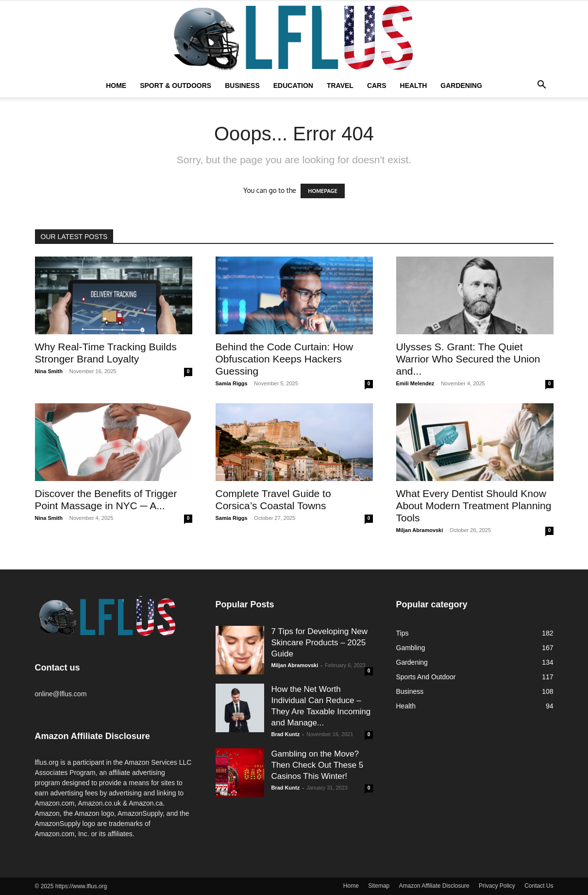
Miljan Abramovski (420, 530)
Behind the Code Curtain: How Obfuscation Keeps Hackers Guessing (285, 359)
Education (293, 86)
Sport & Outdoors (176, 86)
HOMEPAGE (322, 191)
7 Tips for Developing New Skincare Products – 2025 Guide (319, 643)
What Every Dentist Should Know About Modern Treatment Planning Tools (474, 506)
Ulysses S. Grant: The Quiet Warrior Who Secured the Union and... (468, 359)
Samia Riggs (232, 383)
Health (414, 86)
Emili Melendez (415, 383)
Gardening (461, 86)
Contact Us (539, 886)
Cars (377, 86)
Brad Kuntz (286, 734)
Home (116, 86)
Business (242, 86)
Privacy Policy (497, 886)
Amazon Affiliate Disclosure (434, 886)
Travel (340, 86)
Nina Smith (49, 371)
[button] (542, 86)
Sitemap (379, 886)
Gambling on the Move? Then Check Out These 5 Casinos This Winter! (318, 765)
